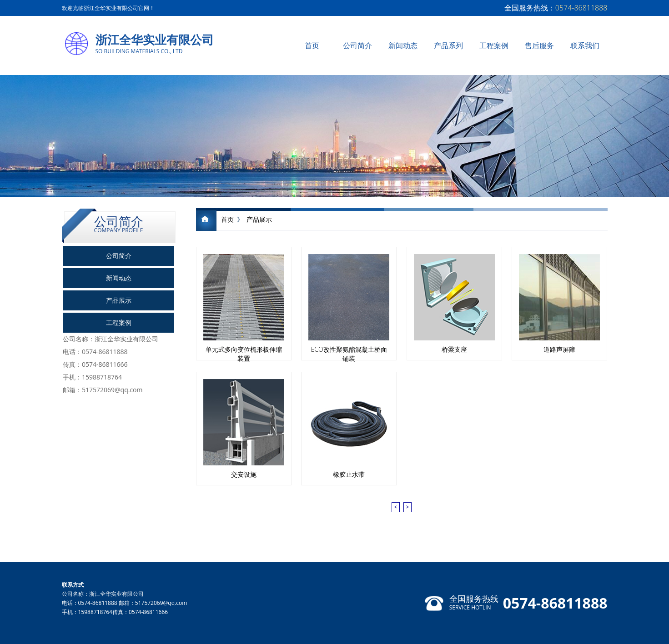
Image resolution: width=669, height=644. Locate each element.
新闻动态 (403, 45)
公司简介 (357, 45)
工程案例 (494, 45)
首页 (312, 45)
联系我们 (585, 45)
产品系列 (448, 45)
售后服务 (539, 45)
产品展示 (119, 300)
